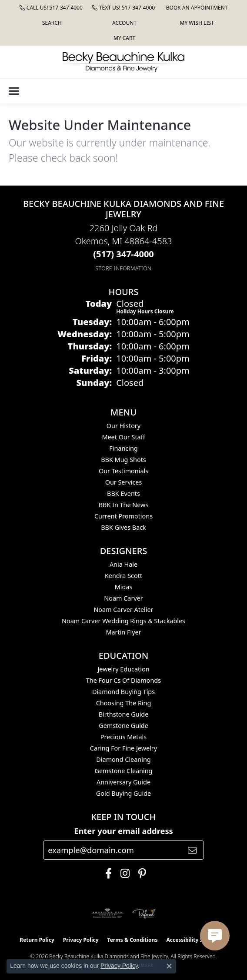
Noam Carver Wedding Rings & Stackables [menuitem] (123, 621)
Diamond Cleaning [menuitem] (123, 759)
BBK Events (123, 493)
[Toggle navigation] (14, 91)
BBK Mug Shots (123, 460)
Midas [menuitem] (124, 587)
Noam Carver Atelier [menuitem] (123, 610)
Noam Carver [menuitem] (123, 598)
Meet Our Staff (123, 437)
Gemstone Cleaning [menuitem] (124, 771)
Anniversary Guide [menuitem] (123, 782)
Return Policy (37, 940)
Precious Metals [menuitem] (123, 737)
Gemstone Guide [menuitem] (123, 726)
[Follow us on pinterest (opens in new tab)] (140, 874)
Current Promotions (123, 516)
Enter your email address (123, 831)
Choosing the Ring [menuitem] (124, 703)
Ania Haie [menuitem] (123, 564)
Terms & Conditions (133, 940)
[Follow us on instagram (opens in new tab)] (123, 874)
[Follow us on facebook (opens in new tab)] (106, 874)
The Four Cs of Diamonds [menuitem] (123, 680)
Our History (123, 426)
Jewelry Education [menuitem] (123, 669)
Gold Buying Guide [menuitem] (123, 793)
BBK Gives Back (123, 527)
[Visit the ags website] (107, 914)
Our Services (124, 482)
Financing (123, 448)
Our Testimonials (123, 471)
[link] (51, 8)
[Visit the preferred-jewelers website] (144, 914)
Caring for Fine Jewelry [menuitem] (123, 748)
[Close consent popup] (169, 966)
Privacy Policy (81, 940)
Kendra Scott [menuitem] (123, 576)
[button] (51, 23)
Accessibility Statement (197, 940)
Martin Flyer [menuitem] (123, 632)
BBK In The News (124, 505)
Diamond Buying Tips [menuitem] (123, 692)
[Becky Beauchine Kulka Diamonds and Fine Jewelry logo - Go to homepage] (123, 62)
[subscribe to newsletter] (192, 850)
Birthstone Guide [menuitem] (124, 714)
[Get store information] (124, 268)
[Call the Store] (123, 254)
